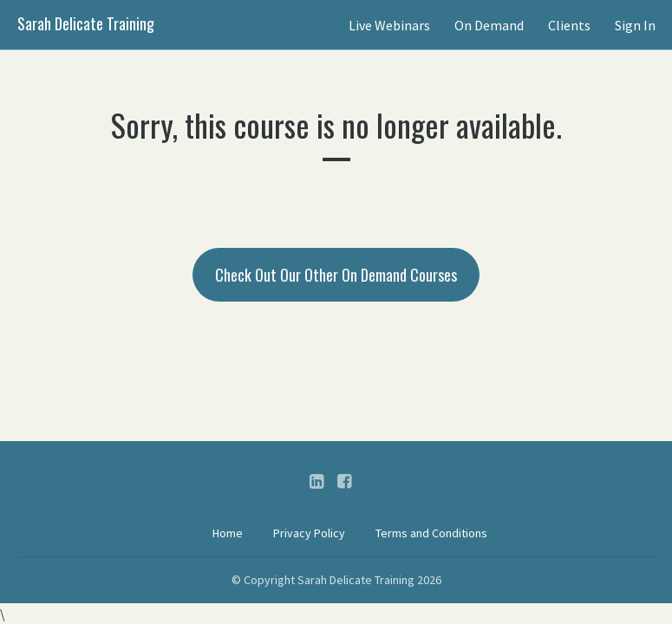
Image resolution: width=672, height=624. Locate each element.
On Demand (489, 25)
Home (228, 533)
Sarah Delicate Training (86, 24)
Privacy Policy (309, 533)
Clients (569, 25)
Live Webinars (389, 25)
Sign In (635, 25)
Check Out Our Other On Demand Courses (336, 275)
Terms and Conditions (431, 533)
